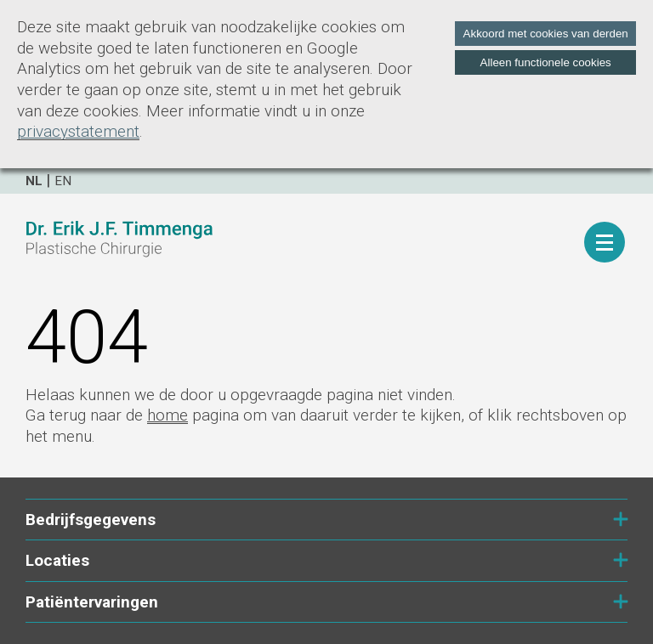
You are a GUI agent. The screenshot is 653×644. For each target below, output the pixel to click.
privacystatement (78, 131)
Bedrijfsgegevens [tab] (326, 520)
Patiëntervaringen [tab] (326, 602)
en (63, 181)
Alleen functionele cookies (546, 62)
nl (34, 181)
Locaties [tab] (326, 560)
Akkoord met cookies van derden (546, 34)
